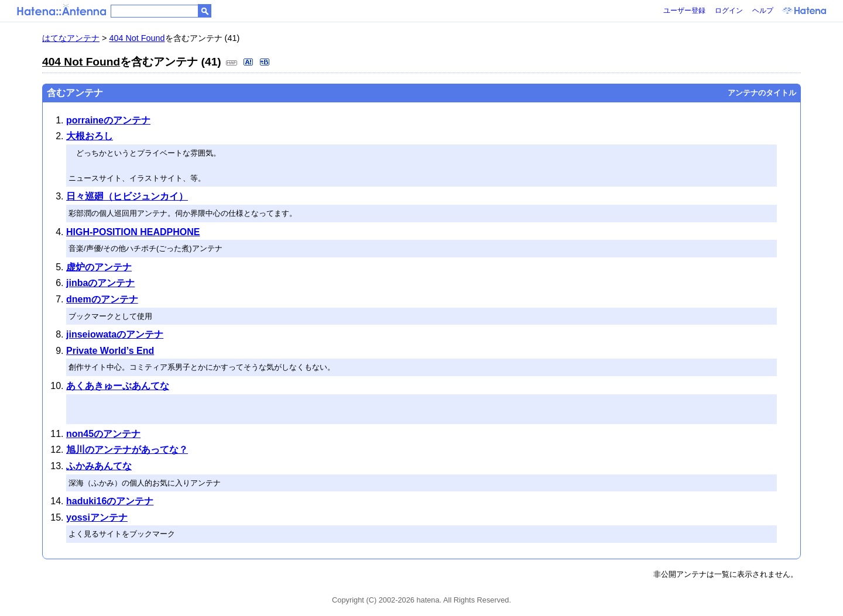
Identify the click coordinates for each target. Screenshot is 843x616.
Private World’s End (110, 351)
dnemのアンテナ (102, 299)
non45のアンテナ (103, 434)
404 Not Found (137, 38)
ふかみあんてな (99, 466)
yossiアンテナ (97, 517)
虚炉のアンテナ (99, 267)
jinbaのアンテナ (100, 283)
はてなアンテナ (71, 38)
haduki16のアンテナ (110, 501)
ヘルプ (763, 11)
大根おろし (90, 136)
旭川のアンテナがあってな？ (127, 450)
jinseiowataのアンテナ (115, 334)
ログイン (729, 11)
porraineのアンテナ (108, 120)
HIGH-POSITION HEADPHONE (133, 232)
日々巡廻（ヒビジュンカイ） (127, 196)
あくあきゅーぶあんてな (118, 386)
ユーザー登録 (684, 11)
